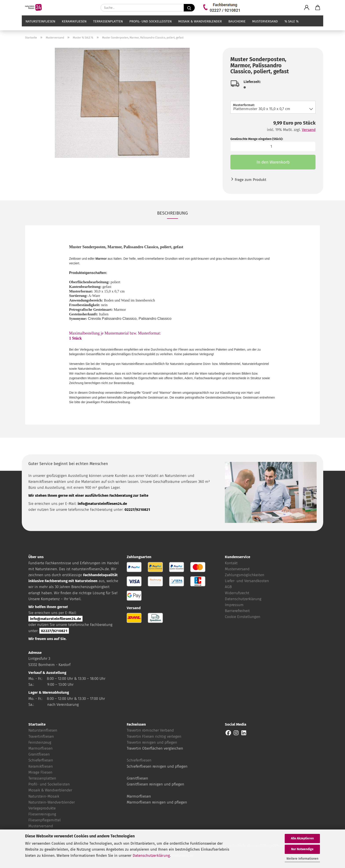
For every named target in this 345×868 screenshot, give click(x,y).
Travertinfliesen (41, 737)
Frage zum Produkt (250, 180)
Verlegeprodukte (42, 808)
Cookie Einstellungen (243, 617)
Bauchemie (237, 26)
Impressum (234, 605)
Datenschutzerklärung (151, 856)
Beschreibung (172, 213)
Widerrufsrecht (237, 593)
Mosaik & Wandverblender (200, 26)
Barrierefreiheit (237, 611)
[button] (307, 8)
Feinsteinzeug (40, 742)
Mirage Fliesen (40, 772)
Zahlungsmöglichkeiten (245, 575)
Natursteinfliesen (40, 26)
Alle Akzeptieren (302, 838)
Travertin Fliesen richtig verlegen (154, 737)
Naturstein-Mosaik (44, 796)
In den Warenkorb (273, 162)
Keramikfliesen (74, 26)
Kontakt (231, 563)
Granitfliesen (39, 754)
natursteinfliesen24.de (90, 569)
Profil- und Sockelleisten (150, 26)
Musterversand (265, 26)
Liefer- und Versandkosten (247, 581)
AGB (228, 587)
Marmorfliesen (40, 748)
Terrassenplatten (108, 26)
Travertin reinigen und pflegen (152, 742)
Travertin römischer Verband (150, 730)
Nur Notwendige (302, 849)
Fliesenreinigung (42, 814)
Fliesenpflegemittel (45, 820)
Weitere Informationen (302, 859)
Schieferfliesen (41, 760)
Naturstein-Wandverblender (52, 802)
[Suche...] (189, 8)
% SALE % (292, 26)
